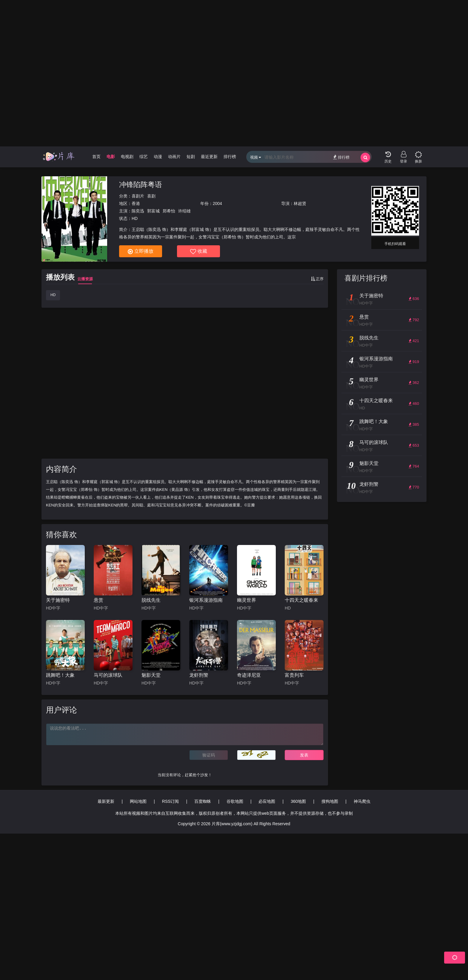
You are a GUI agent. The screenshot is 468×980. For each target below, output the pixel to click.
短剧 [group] (191, 157)
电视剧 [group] (127, 157)
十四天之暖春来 (301, 600)
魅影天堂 (151, 675)
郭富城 (153, 211)
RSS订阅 (171, 801)
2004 (217, 203)
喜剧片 (138, 196)
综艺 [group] (144, 157)
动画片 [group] (174, 157)
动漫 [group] (158, 157)
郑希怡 (169, 211)
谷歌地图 (235, 801)
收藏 (199, 252)
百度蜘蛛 (203, 801)
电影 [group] (111, 157)
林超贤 (300, 203)
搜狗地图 (330, 801)
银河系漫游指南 (206, 600)
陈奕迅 (138, 211)
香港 (136, 203)
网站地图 (138, 801)
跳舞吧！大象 (60, 675)
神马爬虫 (362, 801)
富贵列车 (294, 675)
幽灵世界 (247, 600)
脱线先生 (151, 600)
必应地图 (267, 801)
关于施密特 (58, 600)
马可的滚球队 (108, 675)
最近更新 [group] (209, 157)
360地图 (298, 801)
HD (53, 295)
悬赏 (98, 600)
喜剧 (151, 196)
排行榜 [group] (230, 157)
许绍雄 (184, 211)
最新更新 (106, 801)
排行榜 (341, 157)
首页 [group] (96, 157)
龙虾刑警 (199, 675)
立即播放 (141, 252)
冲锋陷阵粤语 (141, 184)
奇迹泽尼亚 (249, 675)
